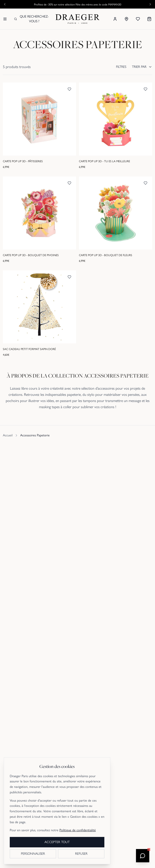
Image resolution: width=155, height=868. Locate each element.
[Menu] (5, 19)
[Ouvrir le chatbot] (143, 856)
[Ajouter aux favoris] (69, 89)
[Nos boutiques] (126, 19)
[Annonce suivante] (150, 4)
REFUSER (81, 854)
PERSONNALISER (33, 854)
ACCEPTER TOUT (57, 842)
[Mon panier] (149, 19)
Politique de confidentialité (78, 830)
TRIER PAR (142, 67)
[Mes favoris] (138, 19)
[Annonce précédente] (5, 4)
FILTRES (121, 67)
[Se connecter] (115, 19)
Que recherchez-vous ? (31, 19)
